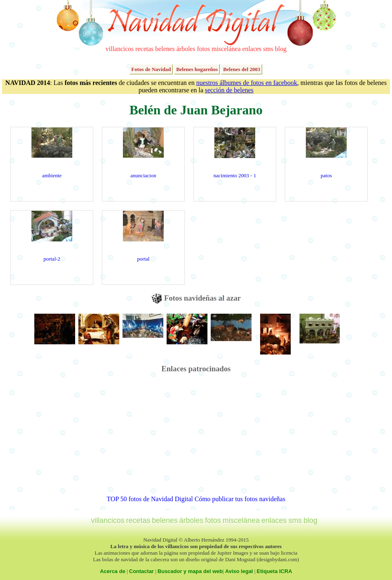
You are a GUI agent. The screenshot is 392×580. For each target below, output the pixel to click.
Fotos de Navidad (151, 69)
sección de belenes (229, 90)
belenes (165, 49)
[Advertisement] (196, 438)
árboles (186, 49)
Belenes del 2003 (242, 69)
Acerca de (113, 571)
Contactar (141, 571)
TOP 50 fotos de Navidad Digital (150, 499)
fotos (203, 49)
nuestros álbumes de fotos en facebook (246, 83)
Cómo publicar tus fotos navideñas (240, 499)
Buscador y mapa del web (190, 571)
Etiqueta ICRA (275, 571)
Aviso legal (239, 571)
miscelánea (226, 49)
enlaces (252, 49)
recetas (145, 49)
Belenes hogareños (197, 69)
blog (281, 49)
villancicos (119, 49)
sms (268, 49)
